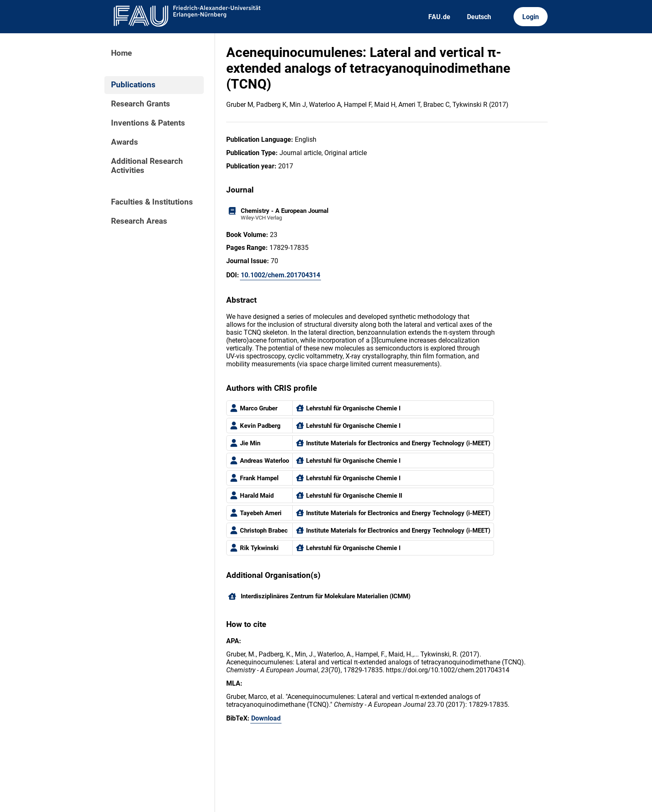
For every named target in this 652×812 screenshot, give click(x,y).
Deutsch (479, 17)
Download (266, 718)
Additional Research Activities (147, 166)
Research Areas (139, 221)
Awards (125, 142)
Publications (133, 85)
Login (531, 17)
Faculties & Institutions (152, 202)
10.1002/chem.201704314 (280, 275)
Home (121, 53)
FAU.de (439, 17)
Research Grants (141, 104)
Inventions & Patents (148, 123)
